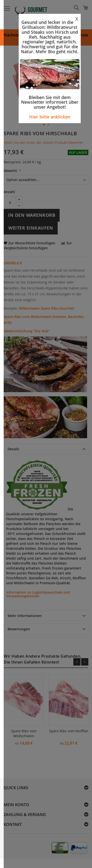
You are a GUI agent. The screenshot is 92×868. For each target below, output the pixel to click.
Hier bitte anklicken (50, 117)
